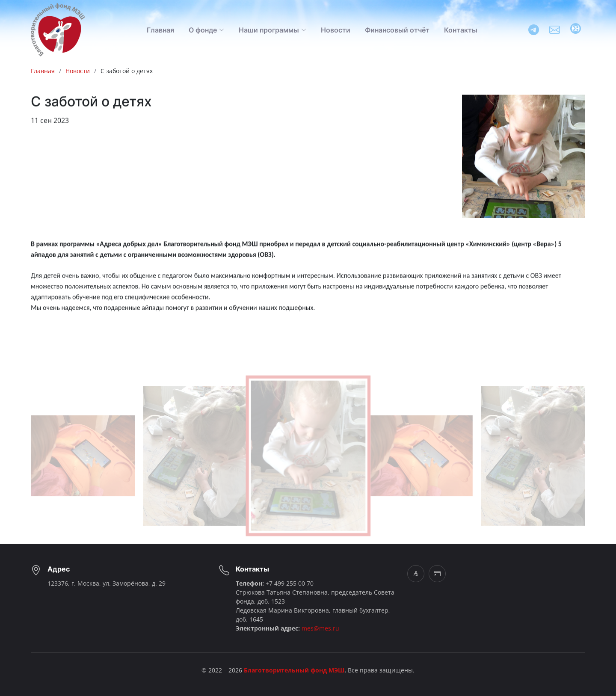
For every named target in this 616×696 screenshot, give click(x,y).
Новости (336, 30)
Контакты (461, 30)
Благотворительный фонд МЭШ (294, 670)
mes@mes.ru (320, 628)
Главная (160, 30)
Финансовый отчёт (397, 30)
